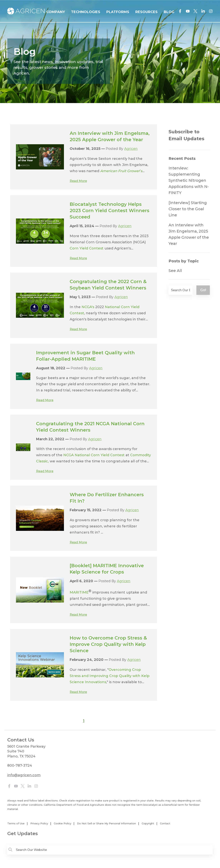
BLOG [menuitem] (169, 12)
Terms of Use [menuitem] (16, 823)
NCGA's (88, 307)
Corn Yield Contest (87, 248)
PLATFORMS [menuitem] (118, 12)
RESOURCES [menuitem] (146, 12)
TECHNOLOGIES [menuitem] (86, 12)
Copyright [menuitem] (148, 823)
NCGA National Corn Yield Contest (94, 455)
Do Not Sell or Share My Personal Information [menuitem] (106, 823)
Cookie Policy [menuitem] (62, 823)
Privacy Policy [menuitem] (39, 823)
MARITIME (79, 592)
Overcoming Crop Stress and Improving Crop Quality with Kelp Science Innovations (110, 676)
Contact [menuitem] (165, 823)
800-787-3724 (20, 765)
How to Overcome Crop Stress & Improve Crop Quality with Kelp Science (108, 644)
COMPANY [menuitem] (56, 12)
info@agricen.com (24, 775)
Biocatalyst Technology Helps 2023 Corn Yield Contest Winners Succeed (110, 211)
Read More (78, 181)
